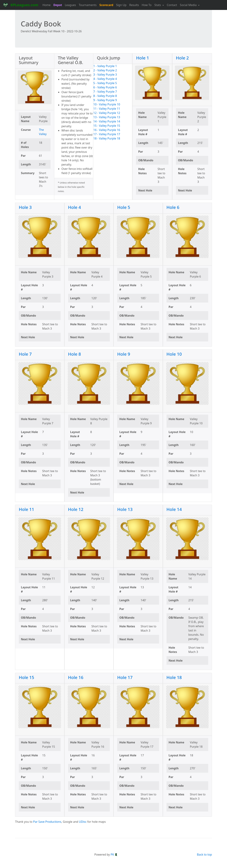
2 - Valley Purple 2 (105, 70)
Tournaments (88, 5)
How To (147, 5)
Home (47, 5)
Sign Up (121, 5)
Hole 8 (75, 354)
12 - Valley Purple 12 (107, 113)
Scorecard (106, 5)
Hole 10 (174, 354)
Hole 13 (125, 509)
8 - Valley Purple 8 (105, 96)
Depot (58, 5)
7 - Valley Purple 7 (105, 92)
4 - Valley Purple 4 (105, 79)
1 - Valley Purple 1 (105, 66)
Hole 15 (27, 677)
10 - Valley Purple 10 (107, 104)
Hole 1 (142, 58)
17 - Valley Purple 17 (107, 134)
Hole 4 (75, 207)
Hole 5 (124, 207)
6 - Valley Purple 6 (105, 87)
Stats (158, 5)
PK (114, 855)
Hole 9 (124, 354)
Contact (172, 5)
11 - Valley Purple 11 (107, 109)
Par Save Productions (47, 822)
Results (134, 5)
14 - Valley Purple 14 (107, 121)
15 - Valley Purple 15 (107, 126)
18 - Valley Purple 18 (107, 138)
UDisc (83, 822)
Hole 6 (173, 207)
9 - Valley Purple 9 (105, 100)
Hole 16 (76, 677)
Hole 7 (25, 354)
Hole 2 (182, 58)
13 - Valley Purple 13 (107, 117)
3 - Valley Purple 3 (105, 75)
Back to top (204, 855)
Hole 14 (174, 509)
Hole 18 (174, 677)
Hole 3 (25, 207)
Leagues (70, 5)
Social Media (189, 5)
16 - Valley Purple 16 (107, 130)
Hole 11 (27, 509)
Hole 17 (125, 677)
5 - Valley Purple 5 (105, 83)
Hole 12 (76, 509)
